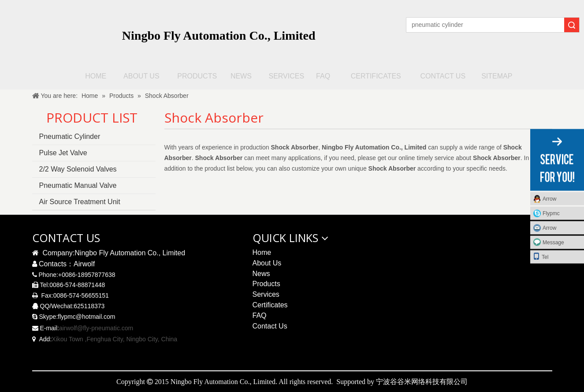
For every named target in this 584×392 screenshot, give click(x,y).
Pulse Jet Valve (63, 153)
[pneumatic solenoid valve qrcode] (468, 258)
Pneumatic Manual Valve (78, 185)
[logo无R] (66, 32)
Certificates (270, 305)
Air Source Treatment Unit (80, 202)
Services (266, 294)
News (261, 274)
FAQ (260, 315)
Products (266, 284)
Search (572, 25)
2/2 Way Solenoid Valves (78, 169)
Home (262, 252)
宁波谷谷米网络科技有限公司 (422, 381)
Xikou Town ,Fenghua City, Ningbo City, (105, 339)
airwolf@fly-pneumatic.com (96, 328)
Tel (541, 256)
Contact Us (270, 326)
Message (553, 242)
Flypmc (551, 213)
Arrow (549, 198)
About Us (267, 263)
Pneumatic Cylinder (70, 136)
